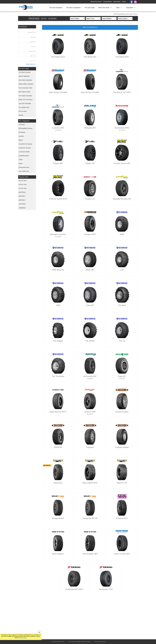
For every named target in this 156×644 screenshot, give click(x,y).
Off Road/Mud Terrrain (25, 128)
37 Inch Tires (23, 188)
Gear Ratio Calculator (25, 80)
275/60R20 (22, 208)
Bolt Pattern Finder (24, 92)
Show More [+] (31, 64)
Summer (21, 136)
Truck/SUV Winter (24, 152)
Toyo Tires (33, 47)
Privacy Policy (23, 638)
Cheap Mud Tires (24, 167)
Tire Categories (24, 121)
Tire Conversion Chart (25, 88)
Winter (21, 140)
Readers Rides (117, 2)
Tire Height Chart (24, 107)
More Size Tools (105, 8)
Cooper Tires (33, 42)
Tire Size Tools (24, 69)
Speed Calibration (24, 76)
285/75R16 (22, 192)
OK (39, 632)
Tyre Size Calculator (25, 103)
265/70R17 (22, 196)
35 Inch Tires (23, 184)
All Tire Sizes (23, 111)
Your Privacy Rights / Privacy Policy (79, 642)
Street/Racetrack (24, 156)
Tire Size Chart (90, 8)
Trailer (21, 160)
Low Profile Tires (24, 171)
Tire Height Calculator (25, 96)
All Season (22, 132)
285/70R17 (22, 200)
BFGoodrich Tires (32, 32)
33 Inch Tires (23, 181)
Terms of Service (100, 642)
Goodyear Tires (32, 51)
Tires (119, 8)
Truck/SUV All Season (25, 144)
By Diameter (52, 18)
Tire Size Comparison (74, 8)
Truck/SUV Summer (25, 148)
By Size (44, 18)
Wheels (21, 115)
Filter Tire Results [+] (90, 27)
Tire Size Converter (25, 72)
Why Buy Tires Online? (96, 2)
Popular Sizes (24, 177)
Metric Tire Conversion (26, 100)
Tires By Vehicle (34, 18)
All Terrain (22, 124)
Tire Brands (23, 27)
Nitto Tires (33, 37)
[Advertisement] (78, 616)
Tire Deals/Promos (108, 2)
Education (131, 8)
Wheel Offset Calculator (26, 84)
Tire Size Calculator (56, 8)
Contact (124, 2)
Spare (20, 163)
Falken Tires (33, 56)
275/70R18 (22, 204)
